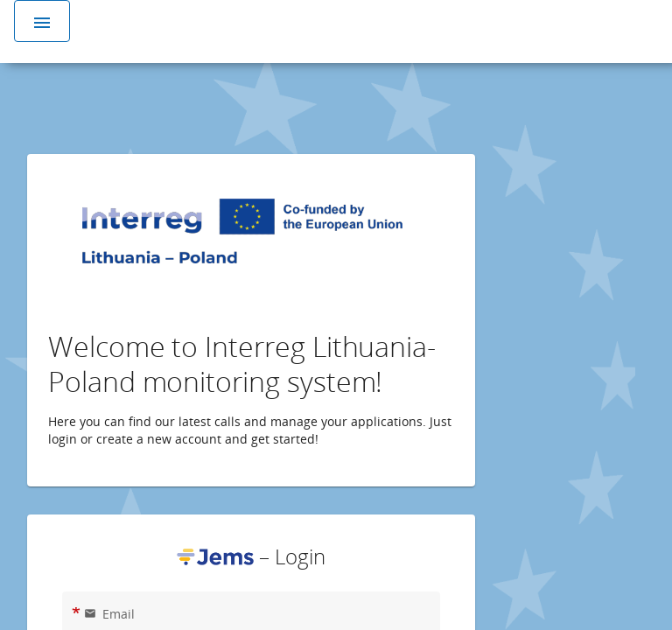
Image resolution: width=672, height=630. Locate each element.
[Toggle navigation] (42, 21)
